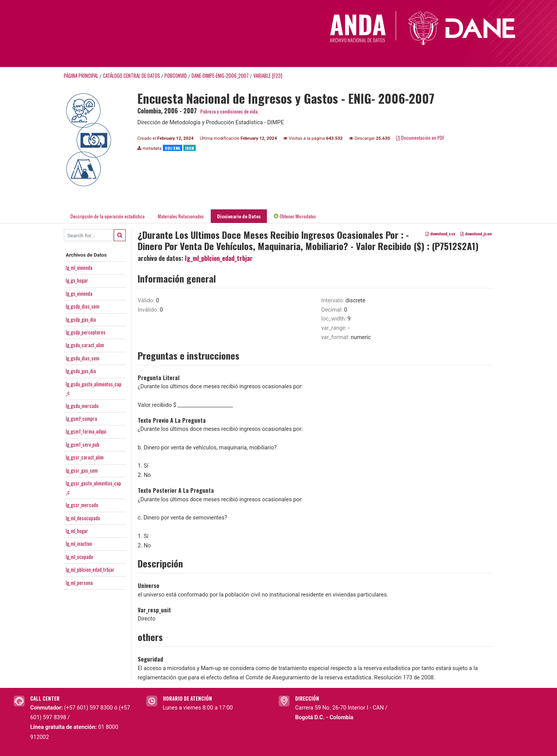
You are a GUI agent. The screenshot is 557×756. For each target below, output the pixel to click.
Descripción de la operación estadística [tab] (108, 216)
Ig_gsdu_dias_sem (83, 358)
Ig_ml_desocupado (83, 518)
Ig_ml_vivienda (79, 267)
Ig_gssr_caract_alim (85, 457)
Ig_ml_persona (79, 583)
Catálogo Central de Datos (132, 76)
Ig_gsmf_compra (81, 418)
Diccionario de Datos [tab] (239, 216)
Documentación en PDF (420, 138)
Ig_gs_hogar (77, 280)
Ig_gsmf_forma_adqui (86, 431)
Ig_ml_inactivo (79, 543)
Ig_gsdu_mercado (82, 406)
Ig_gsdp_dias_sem (83, 306)
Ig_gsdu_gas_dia (81, 371)
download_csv (440, 234)
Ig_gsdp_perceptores (86, 332)
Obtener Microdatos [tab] (295, 216)
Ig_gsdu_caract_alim (85, 345)
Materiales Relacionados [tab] (181, 216)
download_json (476, 234)
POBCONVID (176, 76)
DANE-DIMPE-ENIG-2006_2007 (220, 76)
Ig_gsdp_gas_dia (81, 319)
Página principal (81, 76)
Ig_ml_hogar (77, 531)
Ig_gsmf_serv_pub (83, 444)
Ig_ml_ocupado (79, 557)
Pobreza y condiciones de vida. (230, 111)
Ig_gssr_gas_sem (82, 470)
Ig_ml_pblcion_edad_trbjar (90, 569)
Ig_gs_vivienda (79, 293)
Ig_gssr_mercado (82, 505)
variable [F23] (268, 76)
